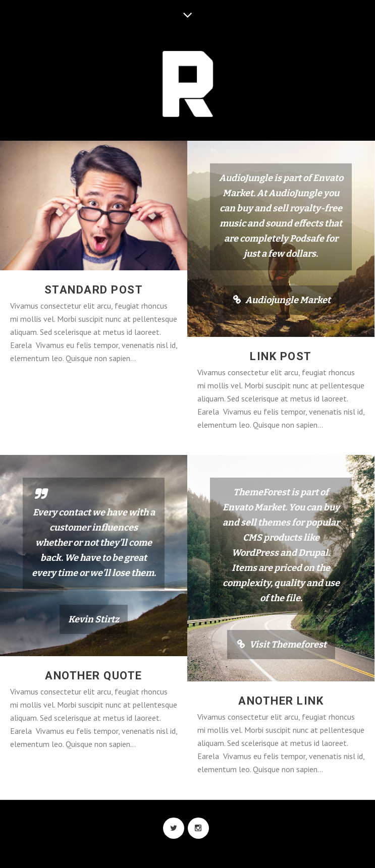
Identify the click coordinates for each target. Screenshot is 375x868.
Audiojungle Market (288, 300)
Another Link (281, 702)
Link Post (281, 356)
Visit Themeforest (288, 646)
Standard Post (94, 290)
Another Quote (94, 677)
